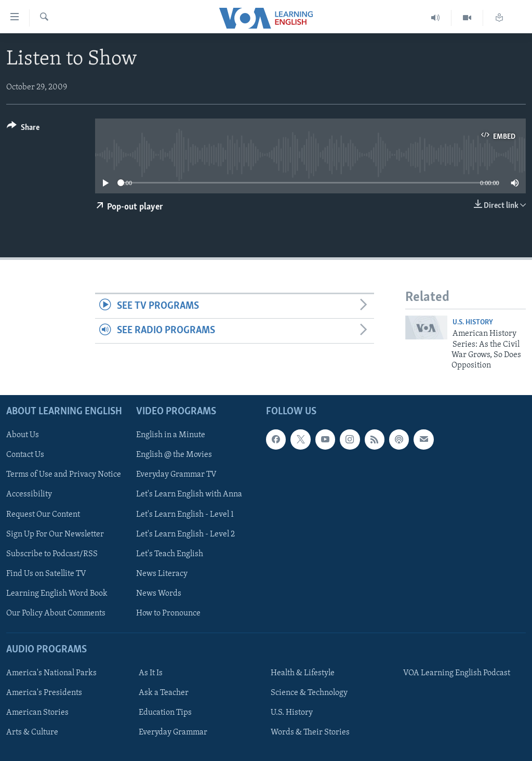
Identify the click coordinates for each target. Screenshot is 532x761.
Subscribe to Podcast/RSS (52, 554)
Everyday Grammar (173, 732)
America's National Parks (51, 673)
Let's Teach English (170, 554)
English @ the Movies (174, 455)
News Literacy (162, 573)
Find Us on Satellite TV (46, 573)
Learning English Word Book (57, 593)
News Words (159, 593)
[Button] (23, 129)
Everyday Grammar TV (176, 475)
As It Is (151, 673)
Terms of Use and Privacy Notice (64, 475)
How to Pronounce (168, 613)
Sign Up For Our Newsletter (55, 534)
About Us (23, 435)
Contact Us (25, 455)
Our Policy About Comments (56, 613)
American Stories (37, 713)
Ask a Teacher (164, 693)
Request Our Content (43, 514)
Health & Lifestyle (303, 673)
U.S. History (473, 323)
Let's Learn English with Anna (189, 494)
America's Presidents (44, 693)
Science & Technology (309, 693)
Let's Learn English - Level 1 (185, 514)
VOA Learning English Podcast (457, 673)
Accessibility (29, 494)
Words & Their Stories (310, 732)
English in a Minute (171, 435)
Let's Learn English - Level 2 (185, 534)
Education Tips (165, 713)
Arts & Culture (32, 732)
